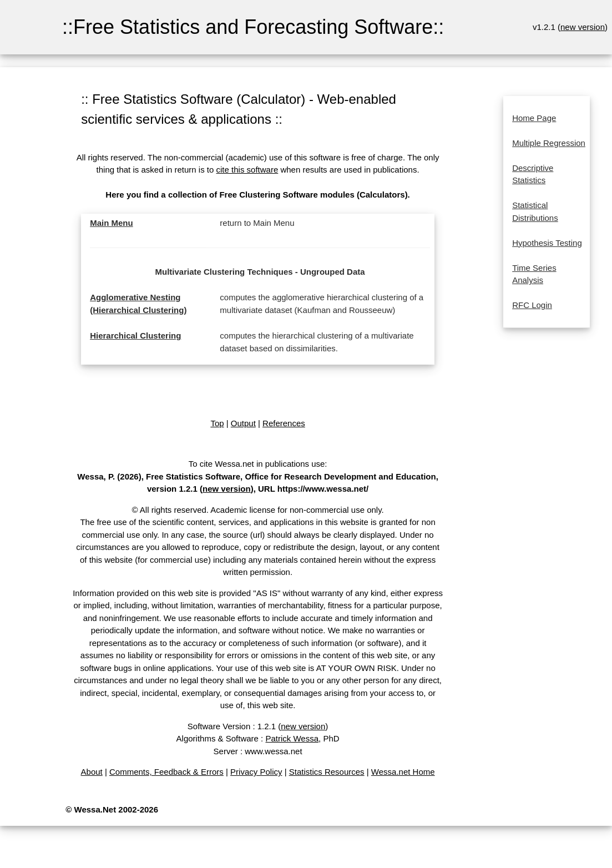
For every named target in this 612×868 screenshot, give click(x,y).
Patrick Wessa (292, 738)
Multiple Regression (549, 143)
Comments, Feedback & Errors (166, 772)
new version (583, 27)
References (284, 423)
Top (217, 423)
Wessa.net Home (403, 772)
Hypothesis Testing (547, 243)
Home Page (534, 118)
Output (243, 423)
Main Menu (112, 223)
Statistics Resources (327, 772)
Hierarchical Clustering (135, 335)
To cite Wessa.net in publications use (257, 464)
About (92, 772)
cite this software (247, 170)
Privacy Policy (256, 772)
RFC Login (532, 305)
